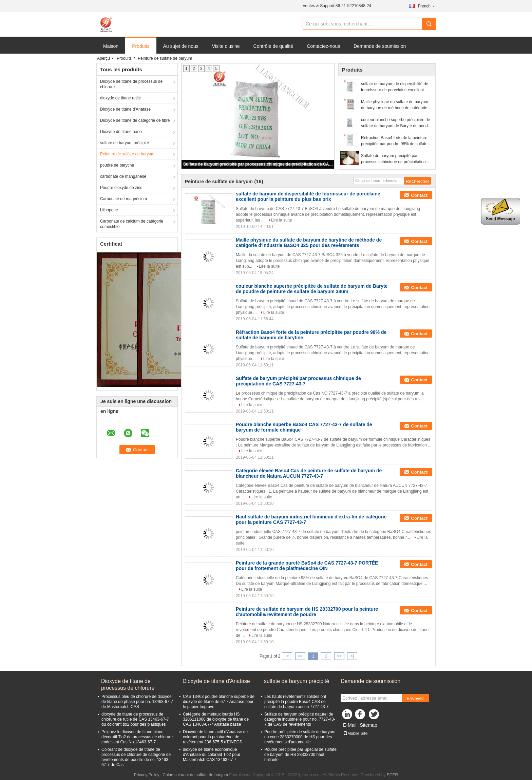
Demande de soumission (380, 46)
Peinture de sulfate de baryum (127, 154)
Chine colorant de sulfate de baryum (195, 775)
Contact (419, 195)
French (427, 6)
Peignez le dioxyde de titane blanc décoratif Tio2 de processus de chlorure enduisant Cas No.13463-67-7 (137, 737)
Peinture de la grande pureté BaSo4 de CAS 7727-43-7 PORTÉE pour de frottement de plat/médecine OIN (307, 566)
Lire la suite (281, 220)
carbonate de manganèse (123, 176)
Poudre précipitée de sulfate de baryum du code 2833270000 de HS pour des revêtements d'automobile (300, 737)
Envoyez (415, 698)
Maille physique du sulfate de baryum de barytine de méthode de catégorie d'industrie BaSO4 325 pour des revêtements (395, 105)
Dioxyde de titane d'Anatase (125, 109)
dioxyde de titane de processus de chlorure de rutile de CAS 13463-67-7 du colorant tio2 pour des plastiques (135, 719)
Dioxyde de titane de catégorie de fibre (135, 120)
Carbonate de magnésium (123, 199)
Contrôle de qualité (273, 46)
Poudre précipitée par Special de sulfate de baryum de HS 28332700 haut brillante (300, 755)
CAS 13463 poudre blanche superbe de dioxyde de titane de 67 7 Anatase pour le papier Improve (219, 702)
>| (352, 656)
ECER (392, 775)
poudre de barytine (117, 165)
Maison (111, 46)
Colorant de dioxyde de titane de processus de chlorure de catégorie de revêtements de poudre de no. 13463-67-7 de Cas (136, 757)
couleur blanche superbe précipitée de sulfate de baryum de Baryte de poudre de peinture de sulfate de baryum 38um (396, 123)
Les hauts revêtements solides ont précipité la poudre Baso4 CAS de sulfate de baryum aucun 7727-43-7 (296, 702)
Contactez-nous (323, 46)
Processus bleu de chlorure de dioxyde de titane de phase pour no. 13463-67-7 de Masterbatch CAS (137, 702)
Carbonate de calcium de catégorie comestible (132, 224)
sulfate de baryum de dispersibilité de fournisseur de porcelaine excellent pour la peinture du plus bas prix (395, 87)
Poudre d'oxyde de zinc (121, 188)
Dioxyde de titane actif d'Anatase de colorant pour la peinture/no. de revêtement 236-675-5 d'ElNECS (215, 737)
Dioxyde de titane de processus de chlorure (131, 84)
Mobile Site (355, 734)
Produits (141, 46)
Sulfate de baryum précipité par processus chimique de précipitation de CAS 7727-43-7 (258, 164)
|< (287, 656)
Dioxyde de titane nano (121, 132)
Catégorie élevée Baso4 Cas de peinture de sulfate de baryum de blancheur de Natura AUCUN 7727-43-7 (309, 473)
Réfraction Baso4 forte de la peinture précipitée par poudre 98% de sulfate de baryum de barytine (394, 141)
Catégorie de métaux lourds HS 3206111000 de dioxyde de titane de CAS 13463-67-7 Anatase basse (216, 719)
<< (300, 656)
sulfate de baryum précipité (125, 143)
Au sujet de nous (181, 46)
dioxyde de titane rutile (120, 98)
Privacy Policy (147, 775)
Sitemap (368, 725)
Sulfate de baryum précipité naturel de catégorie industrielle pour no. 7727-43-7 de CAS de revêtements (300, 719)
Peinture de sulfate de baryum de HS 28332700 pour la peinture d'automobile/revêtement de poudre (307, 612)
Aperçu (103, 58)
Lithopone (109, 210)
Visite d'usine (226, 46)
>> (339, 656)
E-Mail (350, 725)
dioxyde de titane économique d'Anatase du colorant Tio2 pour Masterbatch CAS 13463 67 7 (212, 755)
